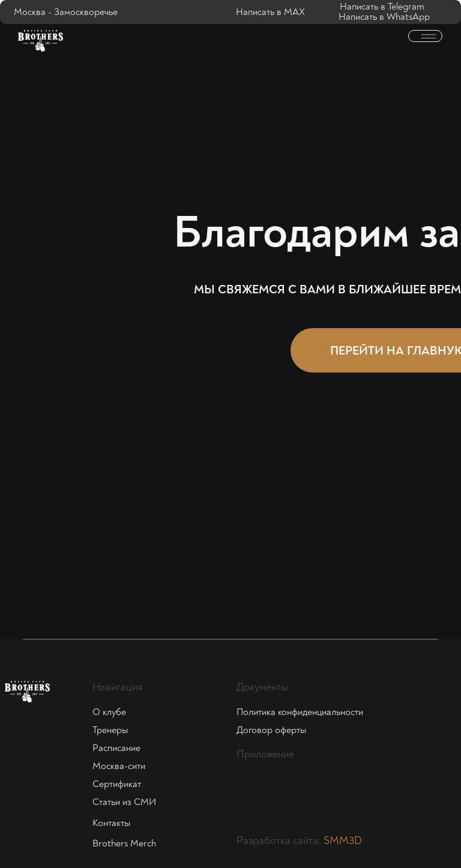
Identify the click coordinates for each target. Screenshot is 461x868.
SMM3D (343, 841)
